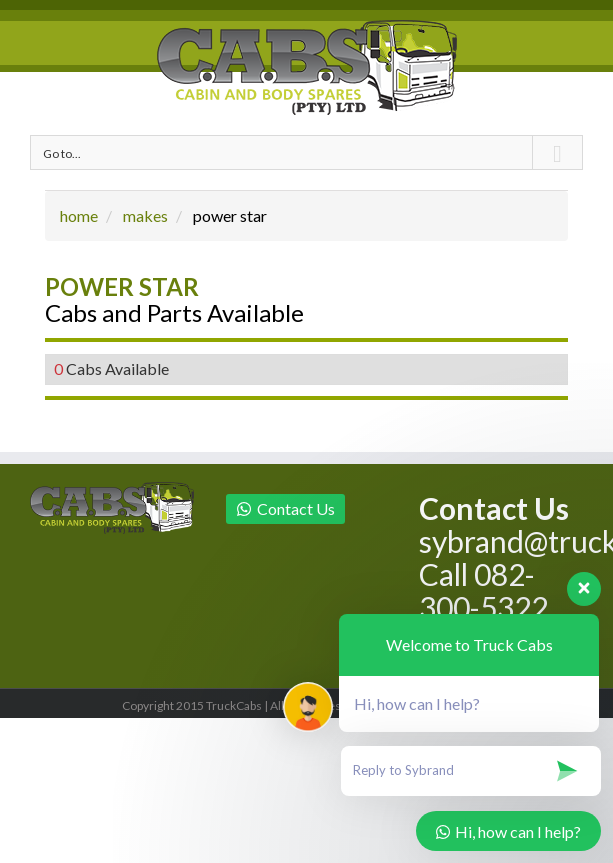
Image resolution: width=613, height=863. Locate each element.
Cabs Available (111, 368)
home (79, 215)
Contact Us (285, 508)
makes (145, 215)
